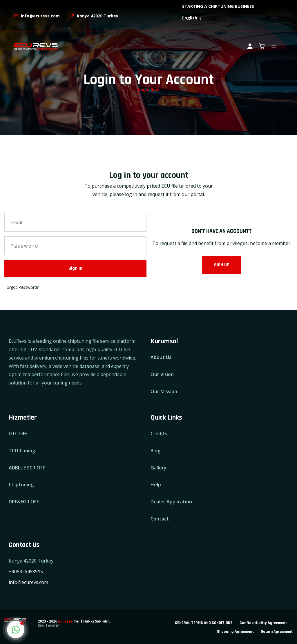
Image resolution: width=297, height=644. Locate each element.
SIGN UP (222, 265)
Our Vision (162, 374)
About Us (161, 357)
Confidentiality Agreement (263, 623)
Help (156, 485)
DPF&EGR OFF (24, 502)
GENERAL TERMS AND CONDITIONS (204, 623)
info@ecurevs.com (37, 16)
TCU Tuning (22, 451)
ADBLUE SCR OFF (27, 468)
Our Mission (164, 391)
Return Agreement (277, 632)
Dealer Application (171, 502)
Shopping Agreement (235, 632)
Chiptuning (21, 485)
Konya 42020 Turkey (94, 16)
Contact (160, 519)
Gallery (159, 468)
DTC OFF (18, 433)
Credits (159, 433)
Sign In (75, 268)
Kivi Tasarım (49, 625)
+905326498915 (26, 572)
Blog (155, 451)
